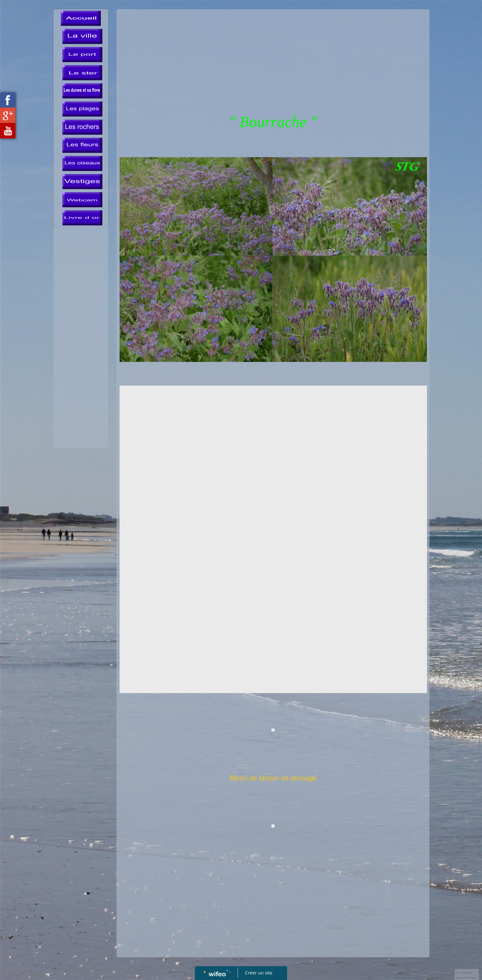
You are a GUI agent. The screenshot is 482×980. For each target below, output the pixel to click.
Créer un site (259, 973)
